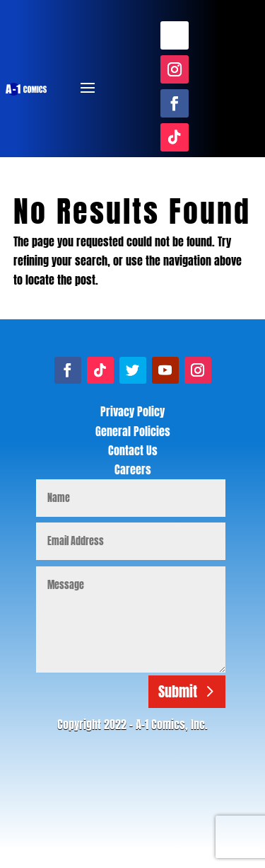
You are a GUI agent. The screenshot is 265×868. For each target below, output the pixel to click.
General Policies (133, 431)
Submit (178, 691)
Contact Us (133, 450)
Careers (133, 469)
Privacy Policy (132, 411)
